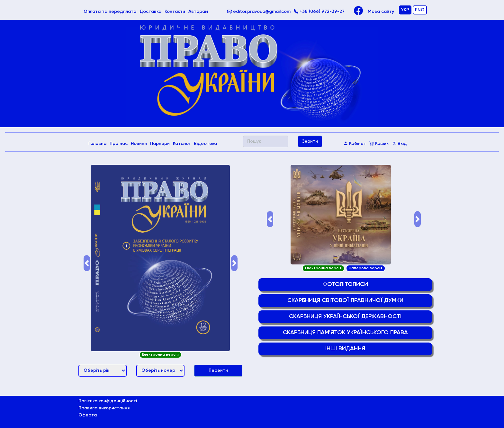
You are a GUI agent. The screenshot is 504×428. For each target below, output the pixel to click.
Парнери (160, 144)
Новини (139, 144)
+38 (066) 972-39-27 (319, 12)
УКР (405, 10)
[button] (87, 263)
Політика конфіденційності (108, 401)
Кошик (379, 144)
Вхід (399, 144)
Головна (98, 143)
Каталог (182, 144)
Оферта (88, 415)
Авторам (198, 12)
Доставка (150, 12)
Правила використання (104, 408)
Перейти (218, 370)
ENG (420, 10)
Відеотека (205, 144)
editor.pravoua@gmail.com (259, 12)
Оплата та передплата (111, 11)
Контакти (175, 12)
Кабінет (355, 144)
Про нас (119, 144)
